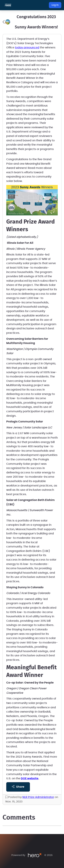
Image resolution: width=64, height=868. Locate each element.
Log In (55, 5)
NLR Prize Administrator (38, 797)
